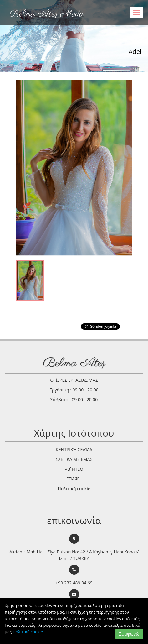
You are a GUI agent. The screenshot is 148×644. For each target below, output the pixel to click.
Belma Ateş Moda (46, 14)
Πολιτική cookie (28, 632)
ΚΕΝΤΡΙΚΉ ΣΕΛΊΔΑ (74, 450)
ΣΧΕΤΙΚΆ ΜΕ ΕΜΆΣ (74, 459)
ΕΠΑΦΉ (74, 479)
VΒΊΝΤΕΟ (74, 469)
